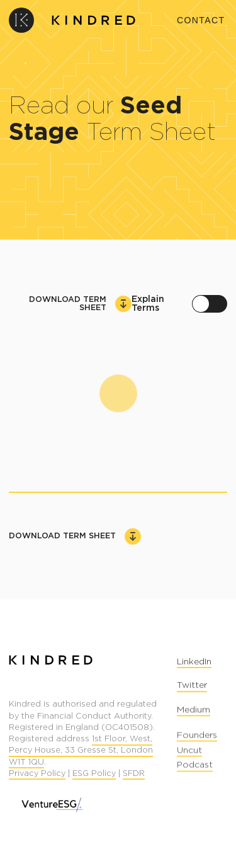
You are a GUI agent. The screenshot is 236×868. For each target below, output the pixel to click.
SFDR (134, 774)
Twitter (192, 687)
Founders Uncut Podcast (197, 754)
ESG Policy (94, 774)
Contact (201, 20)
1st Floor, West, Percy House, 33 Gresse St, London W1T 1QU (81, 751)
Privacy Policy (37, 774)
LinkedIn (194, 663)
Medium (194, 713)
